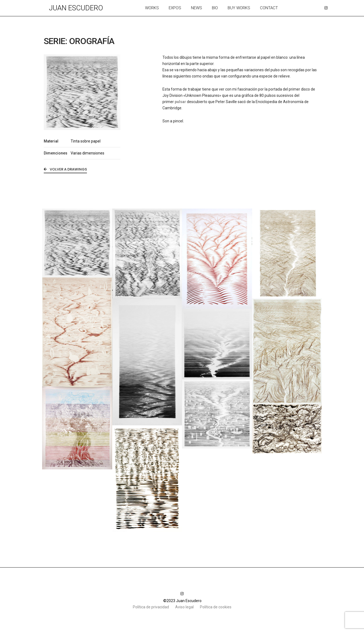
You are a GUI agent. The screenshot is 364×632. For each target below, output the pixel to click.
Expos (175, 8)
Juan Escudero (76, 8)
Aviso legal (185, 607)
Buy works (239, 8)
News (197, 8)
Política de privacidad (151, 607)
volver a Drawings (65, 169)
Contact (269, 8)
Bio (215, 8)
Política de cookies (216, 607)
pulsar (180, 102)
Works (152, 8)
